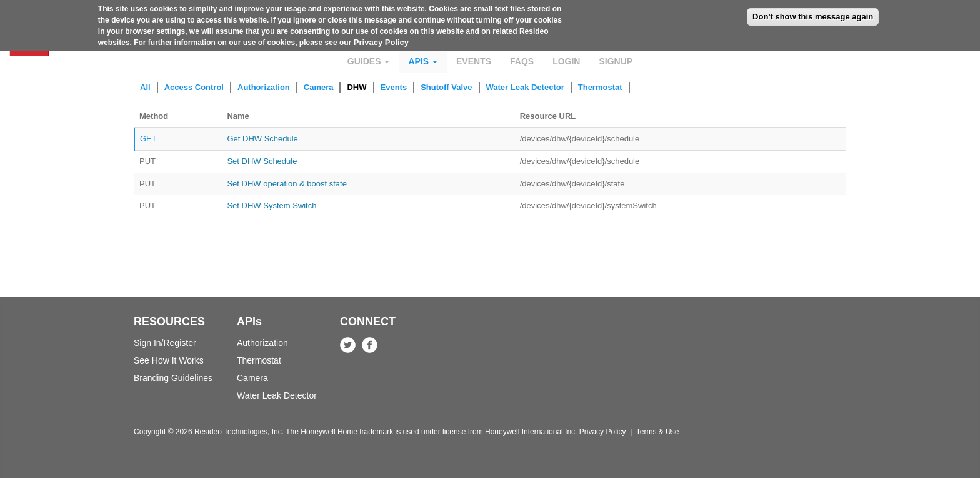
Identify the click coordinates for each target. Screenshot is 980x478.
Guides (369, 61)
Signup (616, 61)
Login (566, 61)
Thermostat (600, 87)
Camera (319, 87)
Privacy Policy (381, 38)
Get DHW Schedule (262, 139)
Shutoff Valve (446, 87)
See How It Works (169, 360)
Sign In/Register (165, 343)
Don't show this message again (813, 13)
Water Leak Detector (525, 87)
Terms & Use (658, 432)
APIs (423, 61)
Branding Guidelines (173, 378)
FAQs (522, 61)
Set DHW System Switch (272, 206)
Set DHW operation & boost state (287, 184)
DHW (357, 87)
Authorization (264, 87)
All (145, 87)
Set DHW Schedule (262, 161)
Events (474, 61)
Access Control (194, 87)
